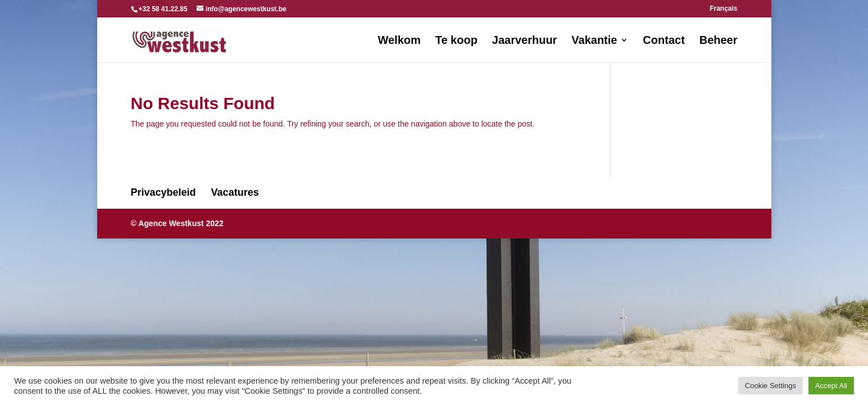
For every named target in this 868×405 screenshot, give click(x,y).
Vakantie (594, 41)
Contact (664, 41)
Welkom (399, 41)
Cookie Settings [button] (771, 386)
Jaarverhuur (525, 41)
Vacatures (235, 192)
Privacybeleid (163, 192)
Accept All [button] (831, 386)
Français (723, 9)
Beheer (719, 41)
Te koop (456, 41)
